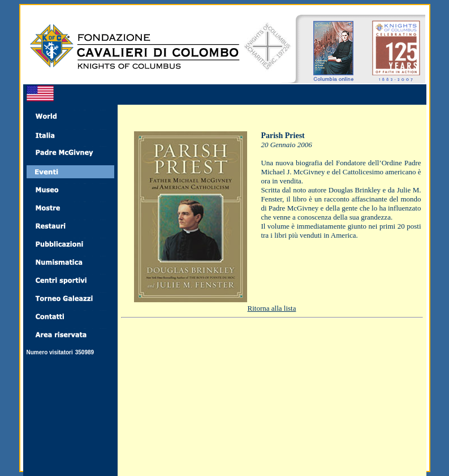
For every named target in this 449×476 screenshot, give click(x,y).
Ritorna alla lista (272, 308)
